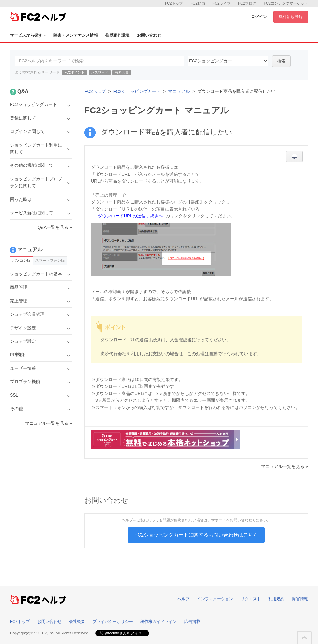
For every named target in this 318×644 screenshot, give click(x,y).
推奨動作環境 (117, 35)
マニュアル (179, 91)
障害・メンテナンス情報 (76, 35)
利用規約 (276, 599)
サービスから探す (28, 35)
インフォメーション (215, 599)
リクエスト (251, 599)
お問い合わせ (149, 35)
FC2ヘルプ (95, 91)
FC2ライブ (222, 3)
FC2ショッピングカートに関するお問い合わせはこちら (196, 535)
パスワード (100, 72)
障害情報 (300, 599)
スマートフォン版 (50, 261)
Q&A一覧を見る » (55, 227)
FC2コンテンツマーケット (286, 3)
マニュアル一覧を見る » (284, 466)
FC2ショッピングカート (137, 91)
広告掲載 (192, 621)
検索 (281, 61)
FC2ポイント (74, 72)
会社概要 (77, 621)
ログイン (259, 17)
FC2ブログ (247, 3)
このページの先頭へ (304, 638)
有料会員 (122, 72)
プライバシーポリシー (113, 621)
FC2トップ (174, 3)
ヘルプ (183, 599)
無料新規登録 (291, 17)
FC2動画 (198, 3)
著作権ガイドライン (159, 621)
